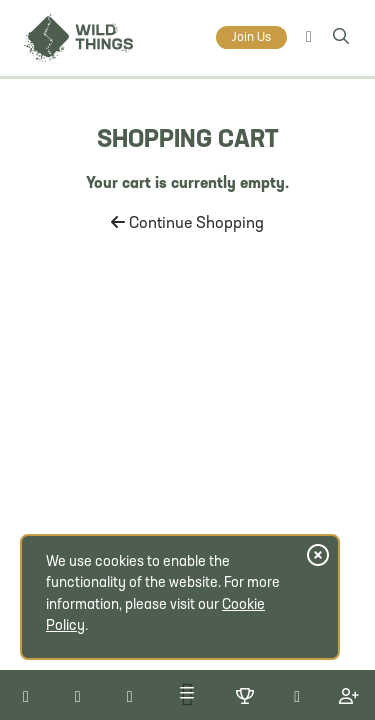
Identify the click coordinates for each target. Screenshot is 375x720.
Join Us (251, 37)
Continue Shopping (187, 224)
